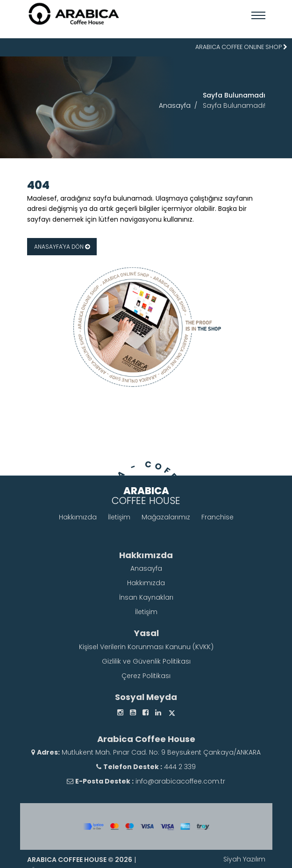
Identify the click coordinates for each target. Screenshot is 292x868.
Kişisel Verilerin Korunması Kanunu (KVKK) (146, 647)
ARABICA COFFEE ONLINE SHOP (241, 47)
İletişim (119, 517)
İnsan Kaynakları (146, 597)
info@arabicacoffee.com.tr (179, 781)
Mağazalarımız (166, 517)
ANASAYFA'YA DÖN (62, 247)
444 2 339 (179, 767)
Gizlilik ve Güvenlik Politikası (146, 661)
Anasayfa (175, 105)
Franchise (217, 517)
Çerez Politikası (146, 676)
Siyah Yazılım (244, 859)
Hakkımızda (78, 517)
